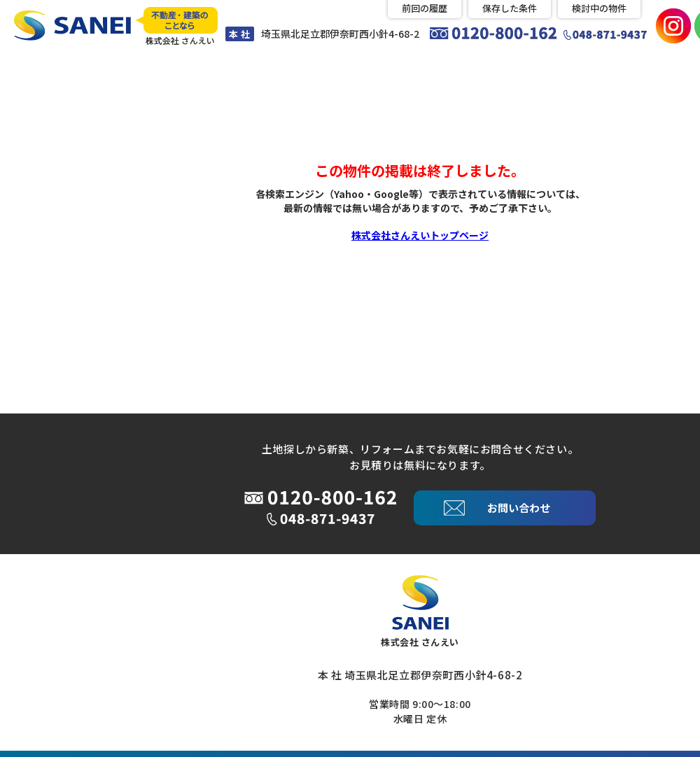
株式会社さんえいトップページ (420, 234)
